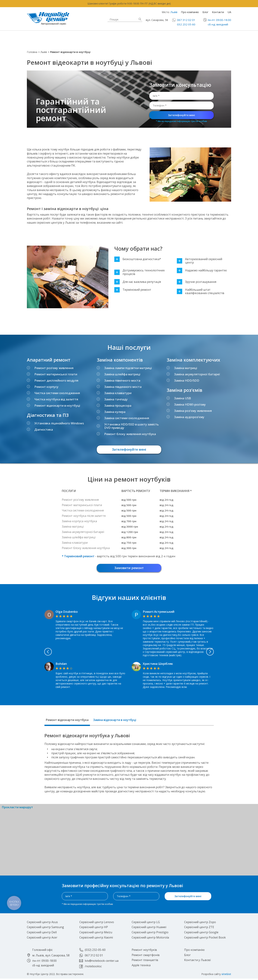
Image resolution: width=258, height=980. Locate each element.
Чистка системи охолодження (57, 393)
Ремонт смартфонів (161, 37)
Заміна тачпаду (116, 399)
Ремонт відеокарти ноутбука (67, 721)
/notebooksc (93, 968)
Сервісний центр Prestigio (150, 934)
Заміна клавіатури (118, 393)
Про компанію (190, 12)
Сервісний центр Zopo (200, 923)
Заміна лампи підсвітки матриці (128, 368)
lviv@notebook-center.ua (102, 962)
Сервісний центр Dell (42, 934)
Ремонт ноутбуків (55, 38)
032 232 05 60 (186, 24)
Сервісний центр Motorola (150, 939)
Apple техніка (103, 38)
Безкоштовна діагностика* (138, 259)
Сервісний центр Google (201, 934)
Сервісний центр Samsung (45, 928)
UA (229, 12)
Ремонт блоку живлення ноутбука (130, 434)
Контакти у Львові (197, 961)
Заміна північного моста (122, 380)
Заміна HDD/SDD (187, 380)
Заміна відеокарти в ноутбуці (115, 721)
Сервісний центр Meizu (96, 934)
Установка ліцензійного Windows (59, 423)
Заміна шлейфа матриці (122, 374)
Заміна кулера (115, 412)
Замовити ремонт (129, 569)
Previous (30, 653)
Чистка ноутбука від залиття (56, 399)
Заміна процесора (118, 405)
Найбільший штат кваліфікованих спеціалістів (201, 291)
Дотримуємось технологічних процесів (139, 272)
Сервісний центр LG (146, 923)
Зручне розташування (197, 282)
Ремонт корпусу (46, 387)
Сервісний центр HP (94, 928)
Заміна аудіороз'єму (189, 417)
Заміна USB (183, 398)
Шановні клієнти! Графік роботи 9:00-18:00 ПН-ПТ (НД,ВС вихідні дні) (129, 3)
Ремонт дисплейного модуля (56, 380)
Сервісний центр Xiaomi (96, 939)
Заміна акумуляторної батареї (197, 374)
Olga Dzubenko (67, 613)
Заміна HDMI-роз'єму (190, 404)
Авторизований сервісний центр (200, 261)
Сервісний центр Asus (42, 923)
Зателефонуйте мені (181, 115)
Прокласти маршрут (17, 809)
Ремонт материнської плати (56, 374)
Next (228, 653)
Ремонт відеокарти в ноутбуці (57, 405)
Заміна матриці (186, 368)
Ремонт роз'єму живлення (54, 368)
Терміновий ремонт (133, 290)
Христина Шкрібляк (158, 665)
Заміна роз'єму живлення (193, 411)
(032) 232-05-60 (95, 951)
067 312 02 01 (186, 20)
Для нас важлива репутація (138, 282)
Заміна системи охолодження (127, 418)
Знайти (140, 19)
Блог (205, 12)
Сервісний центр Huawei (149, 928)
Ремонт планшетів (160, 41)
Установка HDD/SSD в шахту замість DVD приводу (132, 426)
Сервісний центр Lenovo (97, 923)
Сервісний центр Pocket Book (205, 939)
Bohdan (61, 665)
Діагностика (44, 429)
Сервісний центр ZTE (199, 928)
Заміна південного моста (123, 387)
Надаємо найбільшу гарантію (202, 270)
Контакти (218, 12)
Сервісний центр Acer (42, 939)
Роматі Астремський (159, 613)
